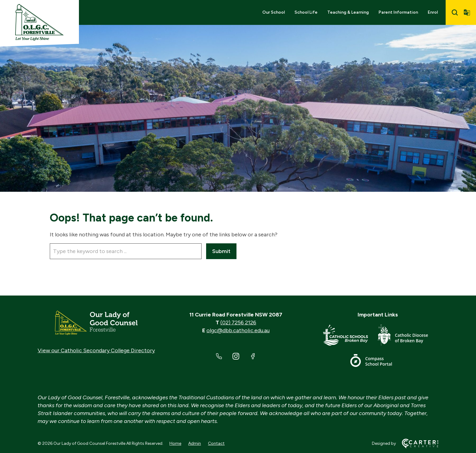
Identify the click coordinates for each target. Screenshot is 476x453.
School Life (306, 12)
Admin (195, 443)
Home (175, 443)
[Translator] (467, 12)
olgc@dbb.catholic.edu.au (238, 330)
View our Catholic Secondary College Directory (96, 350)
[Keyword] (126, 251)
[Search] (455, 12)
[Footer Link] (350, 336)
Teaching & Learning (348, 12)
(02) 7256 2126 (238, 323)
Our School (274, 12)
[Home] (96, 323)
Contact (216, 443)
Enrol (433, 12)
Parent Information (398, 12)
